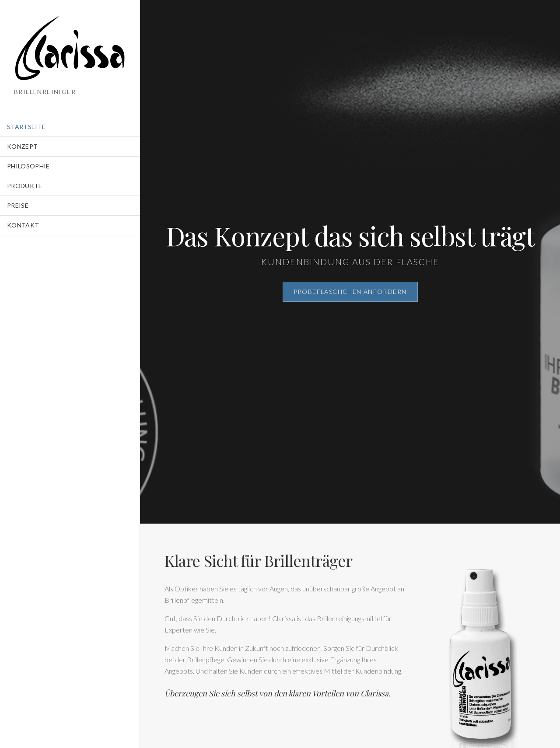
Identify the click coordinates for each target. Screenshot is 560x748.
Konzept (22, 146)
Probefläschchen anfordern (350, 292)
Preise (18, 205)
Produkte (25, 186)
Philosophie (28, 166)
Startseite (26, 127)
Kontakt (23, 225)
